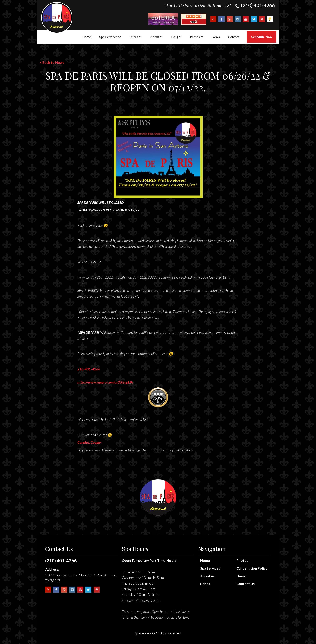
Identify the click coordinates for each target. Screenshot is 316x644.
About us (207, 576)
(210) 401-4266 (61, 561)
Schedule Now (262, 37)
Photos (242, 561)
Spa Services (210, 568)
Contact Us (245, 584)
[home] (57, 18)
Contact (233, 37)
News (216, 37)
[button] (110, 37)
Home (87, 37)
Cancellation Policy (252, 568)
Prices (205, 584)
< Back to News (52, 63)
